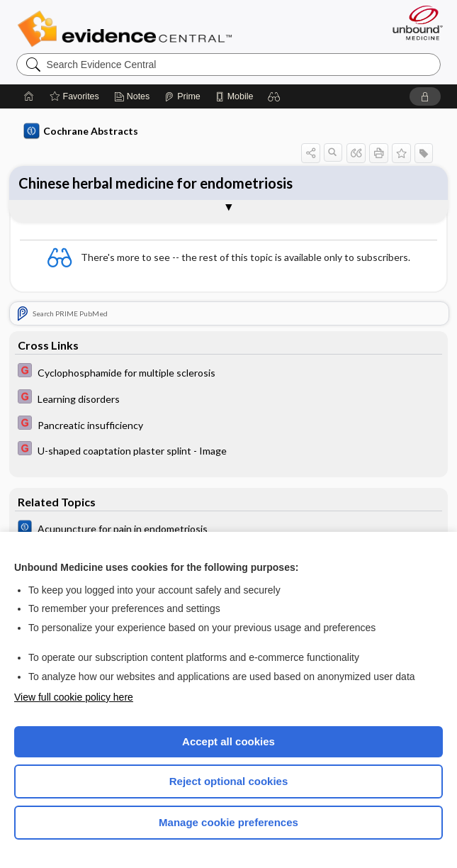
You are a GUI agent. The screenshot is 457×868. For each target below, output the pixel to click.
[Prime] (182, 96)
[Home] (29, 96)
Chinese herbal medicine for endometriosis (156, 183)
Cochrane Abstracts (81, 131)
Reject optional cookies (229, 781)
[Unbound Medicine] (413, 23)
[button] (274, 96)
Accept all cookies (228, 741)
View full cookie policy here (74, 697)
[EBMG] (228, 372)
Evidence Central (128, 29)
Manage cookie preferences (228, 822)
